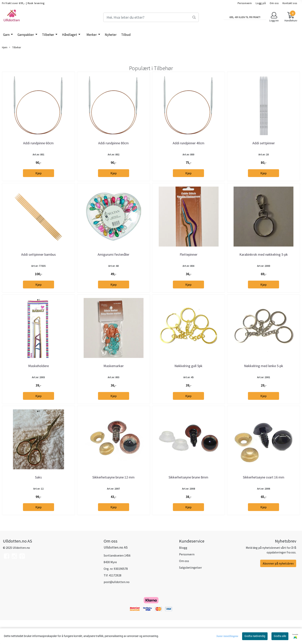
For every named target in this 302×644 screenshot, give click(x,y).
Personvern (245, 3)
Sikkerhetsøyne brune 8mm (188, 501)
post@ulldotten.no (117, 606)
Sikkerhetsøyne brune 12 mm (113, 501)
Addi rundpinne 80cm (113, 149)
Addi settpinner (264, 149)
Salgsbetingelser (190, 591)
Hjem (5, 47)
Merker (92, 35)
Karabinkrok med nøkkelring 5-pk (264, 266)
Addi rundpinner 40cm (189, 149)
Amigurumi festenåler (113, 266)
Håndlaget (70, 35)
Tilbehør (48, 35)
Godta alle (280, 636)
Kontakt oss (290, 3)
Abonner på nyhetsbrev (278, 587)
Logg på (261, 3)
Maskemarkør (114, 384)
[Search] (151, 17)
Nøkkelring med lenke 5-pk (264, 384)
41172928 (115, 599)
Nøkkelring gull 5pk (188, 384)
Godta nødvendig (255, 636)
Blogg (183, 571)
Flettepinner (189, 266)
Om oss (274, 3)
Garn (7, 35)
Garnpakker (26, 35)
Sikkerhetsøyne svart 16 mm (264, 501)
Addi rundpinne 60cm (38, 149)
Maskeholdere (39, 384)
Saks (38, 501)
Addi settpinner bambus (39, 266)
